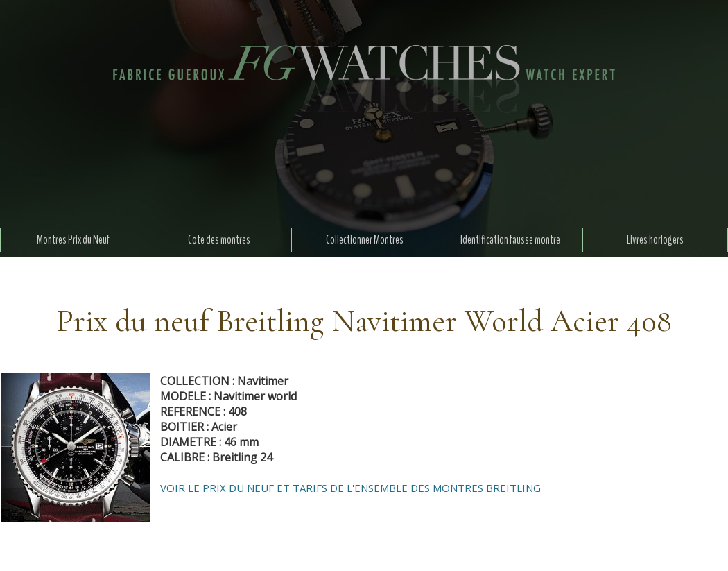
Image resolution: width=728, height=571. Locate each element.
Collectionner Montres (365, 240)
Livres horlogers (655, 240)
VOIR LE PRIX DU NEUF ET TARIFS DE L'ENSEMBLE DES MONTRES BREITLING (350, 488)
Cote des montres (219, 240)
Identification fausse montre (510, 240)
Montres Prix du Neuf (73, 240)
